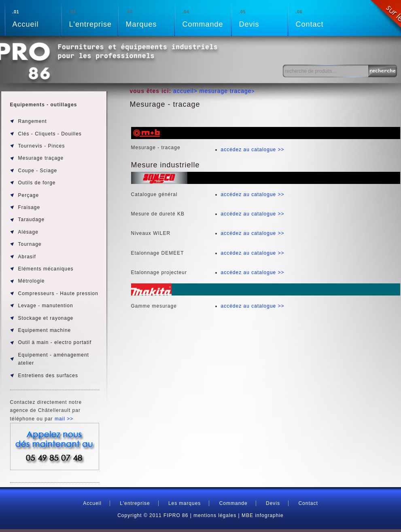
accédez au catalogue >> (253, 150)
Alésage (28, 232)
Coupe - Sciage (38, 171)
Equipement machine (45, 330)
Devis (263, 18)
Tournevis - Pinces (42, 146)
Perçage (29, 195)
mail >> (64, 419)
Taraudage (32, 220)
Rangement (33, 121)
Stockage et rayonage (46, 318)
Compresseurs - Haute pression (58, 293)
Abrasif (27, 257)
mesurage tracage (226, 91)
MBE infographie (263, 515)
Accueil (37, 18)
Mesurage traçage (41, 158)
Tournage (30, 244)
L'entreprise (93, 18)
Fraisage (29, 207)
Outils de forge (37, 183)
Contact (320, 18)
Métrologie (32, 281)
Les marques (185, 503)
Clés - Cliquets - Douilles (50, 134)
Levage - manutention (46, 306)
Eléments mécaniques (46, 269)
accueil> (186, 91)
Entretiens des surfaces (48, 376)
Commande (207, 18)
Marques (150, 18)
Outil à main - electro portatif (55, 342)
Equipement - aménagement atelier (54, 359)
